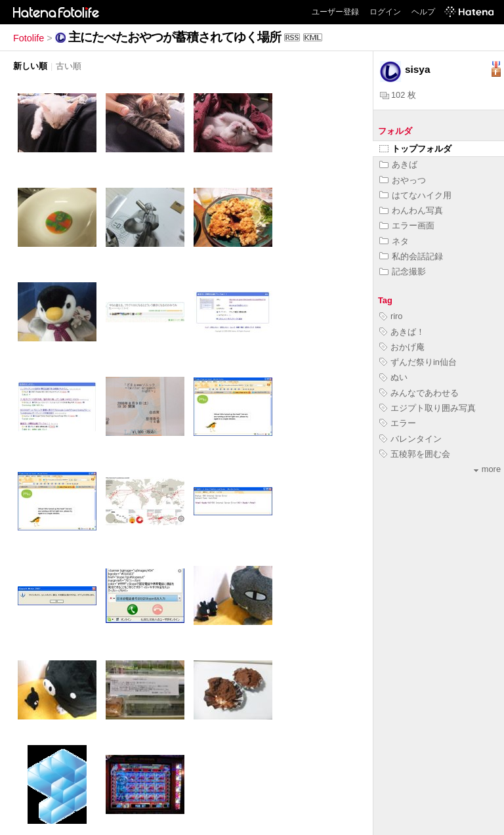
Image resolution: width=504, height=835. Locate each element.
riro (391, 316)
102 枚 (398, 95)
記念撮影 (403, 271)
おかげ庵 (402, 347)
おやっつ (403, 180)
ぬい (393, 377)
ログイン (385, 12)
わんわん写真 (411, 210)
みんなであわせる (419, 393)
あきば (398, 164)
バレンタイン (410, 439)
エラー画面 (407, 225)
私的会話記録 (411, 256)
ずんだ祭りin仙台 (418, 362)
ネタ (394, 241)
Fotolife (29, 38)
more (487, 469)
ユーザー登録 (335, 12)
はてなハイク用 (415, 195)
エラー (398, 423)
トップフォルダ (415, 149)
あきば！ (402, 332)
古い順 (69, 66)
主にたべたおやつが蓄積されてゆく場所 (175, 37)
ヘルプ (423, 12)
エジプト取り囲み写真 (428, 408)
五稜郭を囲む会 (415, 454)
